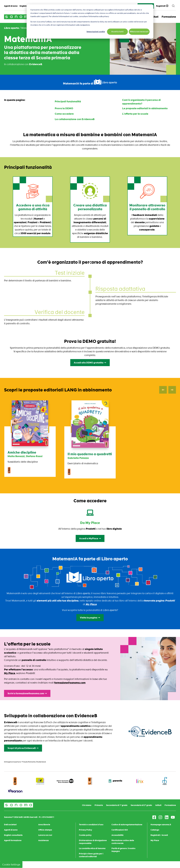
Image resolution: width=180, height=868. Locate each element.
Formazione (169, 17)
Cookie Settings (11, 865)
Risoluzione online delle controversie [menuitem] (123, 842)
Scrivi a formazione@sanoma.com (27, 693)
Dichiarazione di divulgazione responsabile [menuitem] (93, 842)
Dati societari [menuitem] (10, 825)
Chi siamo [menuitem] (87, 805)
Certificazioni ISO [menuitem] (120, 830)
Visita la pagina (90, 618)
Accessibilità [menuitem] (117, 835)
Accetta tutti (117, 31)
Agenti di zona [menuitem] (11, 6)
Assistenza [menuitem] (43, 840)
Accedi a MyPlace (90, 538)
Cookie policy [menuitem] (85, 835)
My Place (10, 673)
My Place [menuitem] (155, 840)
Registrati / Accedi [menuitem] (159, 835)
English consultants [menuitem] (13, 835)
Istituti (154, 17)
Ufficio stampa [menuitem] (45, 830)
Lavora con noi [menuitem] (45, 835)
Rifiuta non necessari (139, 31)
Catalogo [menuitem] (155, 830)
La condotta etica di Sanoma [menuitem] (92, 848)
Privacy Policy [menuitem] (85, 830)
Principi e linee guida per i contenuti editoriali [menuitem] (91, 855)
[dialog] (90, 21)
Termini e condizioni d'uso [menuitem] (91, 825)
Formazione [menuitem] (170, 805)
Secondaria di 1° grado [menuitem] (117, 805)
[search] (173, 6)
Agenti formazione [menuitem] (13, 840)
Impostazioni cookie (96, 31)
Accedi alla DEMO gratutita (90, 363)
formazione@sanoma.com (70, 683)
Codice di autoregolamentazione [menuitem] (127, 825)
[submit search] (173, 6)
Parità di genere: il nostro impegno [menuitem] (123, 850)
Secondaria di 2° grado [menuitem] (141, 805)
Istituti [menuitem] (158, 805)
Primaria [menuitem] (99, 805)
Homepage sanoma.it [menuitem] (161, 825)
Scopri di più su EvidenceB (23, 748)
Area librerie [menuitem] (44, 825)
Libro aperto (11, 28)
